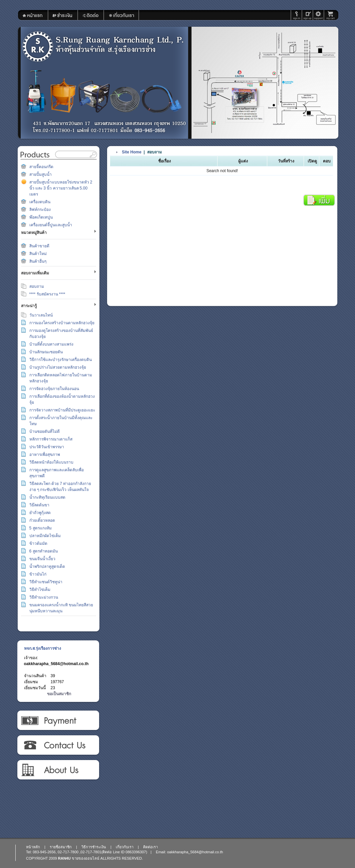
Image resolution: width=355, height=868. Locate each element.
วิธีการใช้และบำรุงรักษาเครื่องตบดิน (61, 360)
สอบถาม (37, 286)
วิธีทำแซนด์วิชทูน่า (46, 582)
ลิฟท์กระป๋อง (40, 210)
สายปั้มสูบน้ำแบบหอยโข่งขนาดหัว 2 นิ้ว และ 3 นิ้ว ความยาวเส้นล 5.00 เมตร (61, 188)
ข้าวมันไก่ (38, 574)
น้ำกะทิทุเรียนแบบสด (47, 497)
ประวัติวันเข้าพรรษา (47, 447)
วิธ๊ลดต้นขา (39, 505)
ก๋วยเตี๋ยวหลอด (42, 520)
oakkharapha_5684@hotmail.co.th (56, 664)
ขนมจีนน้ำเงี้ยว (42, 559)
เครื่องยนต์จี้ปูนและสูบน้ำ (51, 225)
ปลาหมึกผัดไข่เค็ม (45, 536)
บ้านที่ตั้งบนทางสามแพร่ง (51, 344)
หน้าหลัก (33, 847)
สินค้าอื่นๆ (38, 261)
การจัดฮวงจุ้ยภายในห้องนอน (54, 389)
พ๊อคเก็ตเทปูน (41, 217)
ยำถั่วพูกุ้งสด (40, 513)
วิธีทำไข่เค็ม (40, 590)
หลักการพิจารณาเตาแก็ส (51, 439)
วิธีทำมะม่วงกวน (44, 597)
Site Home (132, 152)
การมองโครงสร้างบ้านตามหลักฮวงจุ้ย (62, 323)
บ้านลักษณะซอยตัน (46, 352)
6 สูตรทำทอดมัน (44, 551)
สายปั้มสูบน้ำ (41, 174)
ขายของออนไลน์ (86, 858)
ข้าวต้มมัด (38, 543)
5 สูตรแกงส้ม (41, 528)
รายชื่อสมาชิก (61, 847)
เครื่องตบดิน (40, 202)
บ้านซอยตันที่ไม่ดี (45, 431)
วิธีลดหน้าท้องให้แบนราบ (51, 462)
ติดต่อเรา (58, 745)
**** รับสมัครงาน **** (47, 294)
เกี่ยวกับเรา (58, 770)
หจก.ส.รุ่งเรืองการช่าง (43, 648)
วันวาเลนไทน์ (41, 315)
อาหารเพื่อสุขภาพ (45, 455)
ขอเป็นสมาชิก (59, 694)
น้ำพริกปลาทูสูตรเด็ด (47, 567)
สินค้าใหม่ (38, 254)
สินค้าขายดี (39, 246)
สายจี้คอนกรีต (41, 167)
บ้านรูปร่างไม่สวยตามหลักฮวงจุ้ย (58, 367)
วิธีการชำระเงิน (58, 721)
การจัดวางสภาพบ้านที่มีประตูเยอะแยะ (62, 410)
